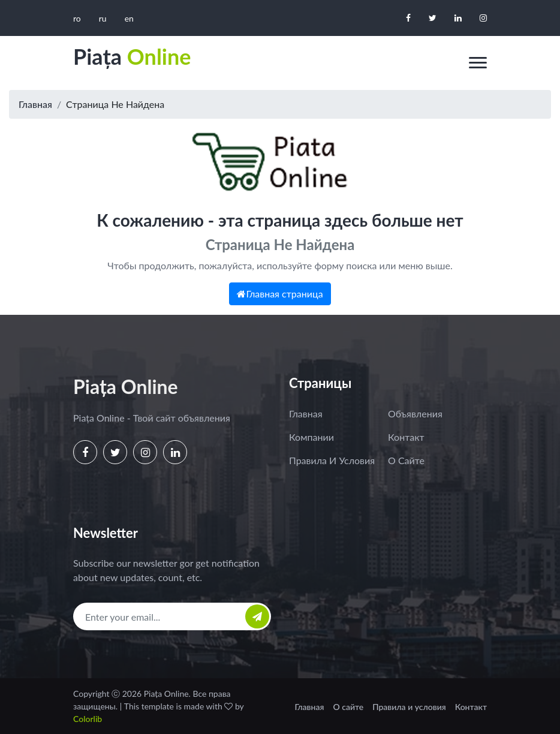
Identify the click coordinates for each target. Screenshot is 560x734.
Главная (35, 104)
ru (103, 18)
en (129, 18)
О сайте (406, 460)
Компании (311, 437)
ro (77, 18)
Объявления (415, 413)
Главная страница (280, 294)
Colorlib (88, 719)
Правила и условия (332, 460)
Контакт (406, 437)
